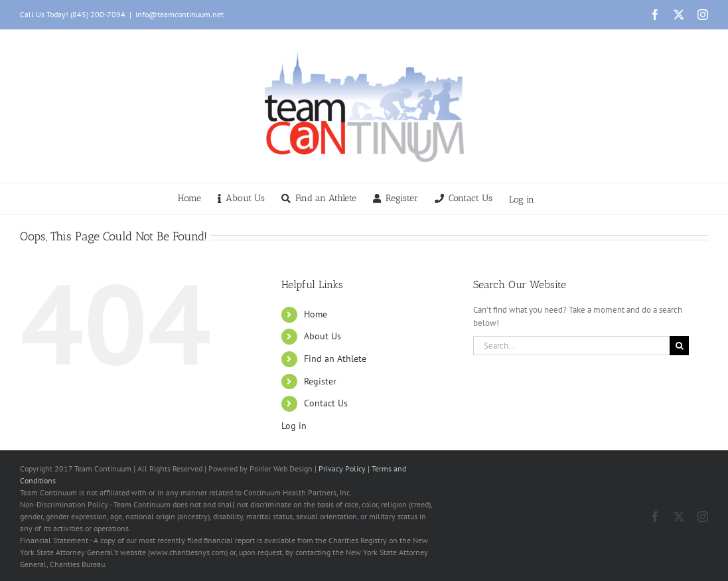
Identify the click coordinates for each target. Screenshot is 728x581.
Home (316, 314)
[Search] (679, 346)
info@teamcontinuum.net (180, 14)
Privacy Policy (342, 468)
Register (320, 381)
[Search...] (572, 346)
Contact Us (326, 403)
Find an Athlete (335, 359)
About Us (323, 336)
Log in (522, 200)
